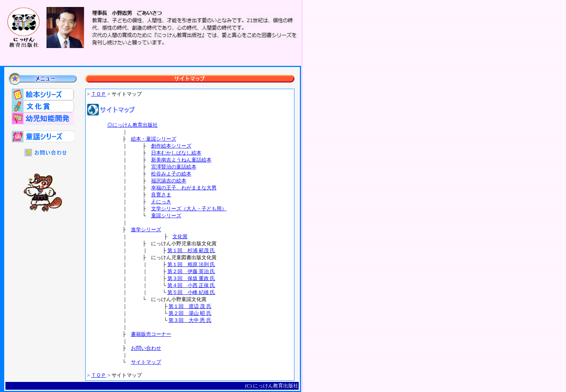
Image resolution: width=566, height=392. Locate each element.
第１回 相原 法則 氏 (191, 264)
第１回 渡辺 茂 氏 (190, 306)
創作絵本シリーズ (171, 146)
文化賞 (180, 236)
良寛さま (161, 195)
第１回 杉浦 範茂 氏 (191, 250)
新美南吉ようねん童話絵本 (181, 160)
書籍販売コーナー (151, 334)
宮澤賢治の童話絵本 (174, 167)
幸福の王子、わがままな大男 (184, 188)
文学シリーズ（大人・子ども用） (189, 209)
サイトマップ (146, 362)
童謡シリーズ (166, 216)
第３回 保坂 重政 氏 (191, 278)
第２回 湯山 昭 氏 (190, 313)
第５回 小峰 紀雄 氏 (191, 292)
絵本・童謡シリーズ (154, 139)
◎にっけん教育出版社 (132, 125)
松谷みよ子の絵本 (171, 174)
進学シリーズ (146, 230)
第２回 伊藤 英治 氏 (191, 271)
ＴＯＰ (99, 94)
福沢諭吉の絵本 (169, 181)
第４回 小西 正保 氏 (191, 285)
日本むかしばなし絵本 (176, 153)
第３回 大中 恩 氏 (190, 320)
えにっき (161, 202)
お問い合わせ (146, 348)
